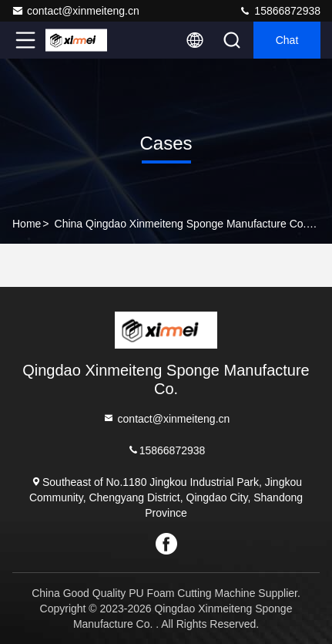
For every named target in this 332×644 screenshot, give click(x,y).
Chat (287, 40)
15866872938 (280, 11)
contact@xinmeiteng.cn (75, 11)
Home (27, 224)
